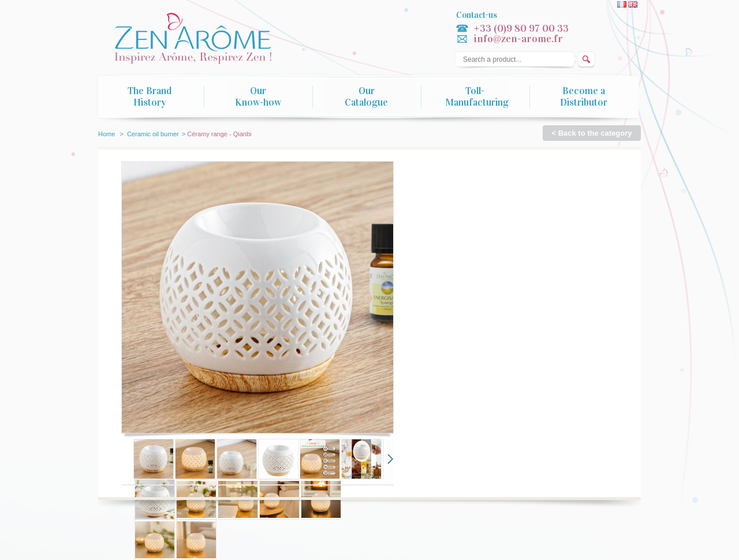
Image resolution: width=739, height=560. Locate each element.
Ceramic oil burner (153, 134)
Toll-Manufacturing (477, 97)
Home (107, 134)
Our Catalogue (366, 97)
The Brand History (150, 97)
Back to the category (595, 133)
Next (388, 459)
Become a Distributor (584, 97)
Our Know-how (258, 97)
